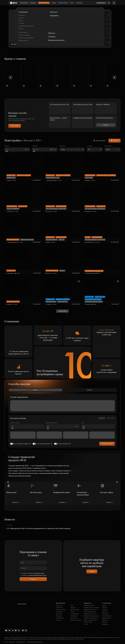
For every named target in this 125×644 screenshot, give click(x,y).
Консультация (15, 126)
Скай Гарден (59, 612)
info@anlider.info (21, 642)
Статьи (86, 624)
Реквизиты (105, 620)
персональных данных (39, 573)
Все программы (111, 418)
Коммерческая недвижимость (92, 616)
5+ (83, 149)
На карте (115, 141)
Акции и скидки (88, 622)
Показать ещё (62, 311)
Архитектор (59, 614)
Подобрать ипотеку (107, 444)
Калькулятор (102, 418)
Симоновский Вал (61, 610)
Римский (73, 608)
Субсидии (105, 612)
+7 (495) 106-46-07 (22, 604)
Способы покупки (63, 3)
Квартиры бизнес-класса (90, 610)
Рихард (72, 612)
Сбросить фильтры (99, 141)
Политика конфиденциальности (35, 642)
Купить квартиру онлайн (90, 620)
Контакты (105, 622)
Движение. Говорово (76, 620)
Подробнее (16, 502)
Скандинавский (75, 614)
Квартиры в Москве (89, 605)
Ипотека (35, 390)
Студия (63, 149)
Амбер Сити (59, 605)
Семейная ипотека (107, 616)
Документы (105, 624)
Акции (54, 3)
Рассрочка (105, 610)
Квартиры (33, 3)
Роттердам (59, 616)
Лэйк (72, 605)
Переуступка (106, 614)
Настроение (74, 616)
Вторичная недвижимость (91, 618)
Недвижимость (24, 3)
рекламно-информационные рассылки (38, 575)
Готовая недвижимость (90, 612)
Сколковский (74, 618)
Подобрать (92, 571)
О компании (79, 3)
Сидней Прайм (60, 618)
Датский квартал (75, 610)
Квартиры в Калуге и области (92, 608)
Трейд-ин (89, 390)
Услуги (72, 3)
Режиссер (58, 620)
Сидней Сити (59, 608)
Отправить (33, 579)
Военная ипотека (107, 618)
